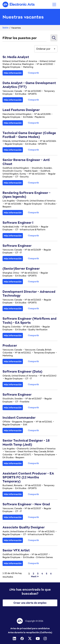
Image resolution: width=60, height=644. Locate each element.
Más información (13, 73)
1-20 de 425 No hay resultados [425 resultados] (12, 575)
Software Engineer (17, 246)
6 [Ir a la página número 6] (51, 574)
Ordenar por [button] (43, 49)
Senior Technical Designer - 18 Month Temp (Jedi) (26, 442)
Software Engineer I (18, 223)
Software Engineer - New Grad (26, 504)
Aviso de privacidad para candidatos (30, 628)
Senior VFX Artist (16, 550)
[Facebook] (22, 639)
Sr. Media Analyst (16, 57)
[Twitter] (30, 639)
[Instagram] (45, 639)
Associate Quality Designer (24, 527)
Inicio (6, 28)
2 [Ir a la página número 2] (33, 574)
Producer (10, 345)
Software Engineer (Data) (22, 371)
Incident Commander (19, 418)
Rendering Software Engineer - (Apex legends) (26, 195)
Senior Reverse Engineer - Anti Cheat (26, 162)
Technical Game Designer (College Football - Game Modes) (29, 135)
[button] (54, 4)
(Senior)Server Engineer (21, 269)
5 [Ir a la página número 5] (47, 574)
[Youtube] (38, 639)
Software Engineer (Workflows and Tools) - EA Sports (30, 320)
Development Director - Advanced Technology (29, 294)
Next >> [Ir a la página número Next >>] (35, 576)
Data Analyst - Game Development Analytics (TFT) (29, 85)
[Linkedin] (15, 639)
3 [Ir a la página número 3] (38, 574)
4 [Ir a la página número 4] (42, 574)
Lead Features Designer (21, 110)
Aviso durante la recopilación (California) (30, 632)
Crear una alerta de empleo (30, 603)
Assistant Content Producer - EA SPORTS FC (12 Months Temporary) (28, 477)
